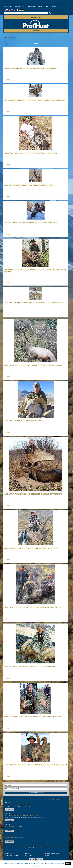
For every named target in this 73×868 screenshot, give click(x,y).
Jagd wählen (36, 31)
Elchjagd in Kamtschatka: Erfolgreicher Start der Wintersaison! (31, 222)
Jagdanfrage (28, 855)
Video (47, 7)
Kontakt (54, 7)
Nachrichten (15, 37)
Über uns (17, 7)
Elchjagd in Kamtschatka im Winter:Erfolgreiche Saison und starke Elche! (35, 100)
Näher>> (8, 80)
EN (11, 10)
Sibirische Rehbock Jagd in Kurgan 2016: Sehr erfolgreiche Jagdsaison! (33, 717)
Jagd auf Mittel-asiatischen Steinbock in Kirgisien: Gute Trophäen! (31, 548)
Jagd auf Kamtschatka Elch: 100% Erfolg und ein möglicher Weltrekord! (33, 494)
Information (32, 7)
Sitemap (47, 855)
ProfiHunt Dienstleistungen (52, 854)
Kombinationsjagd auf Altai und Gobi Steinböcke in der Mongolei (31, 153)
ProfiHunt (7, 37)
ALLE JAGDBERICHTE (36, 847)
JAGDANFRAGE (36, 17)
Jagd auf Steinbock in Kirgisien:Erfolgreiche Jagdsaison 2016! (29, 185)
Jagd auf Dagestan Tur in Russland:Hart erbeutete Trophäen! (30, 666)
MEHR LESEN (9, 809)
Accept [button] (68, 863)
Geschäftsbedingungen (12, 855)
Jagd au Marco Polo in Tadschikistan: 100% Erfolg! (24, 421)
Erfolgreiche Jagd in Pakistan (14, 837)
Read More (36, 866)
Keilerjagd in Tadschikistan (13, 826)
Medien (40, 7)
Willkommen (8, 7)
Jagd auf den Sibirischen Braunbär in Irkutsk (19, 805)
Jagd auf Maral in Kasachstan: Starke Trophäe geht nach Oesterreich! (33, 365)
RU (6, 10)
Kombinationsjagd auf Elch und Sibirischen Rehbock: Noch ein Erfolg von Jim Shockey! (35, 271)
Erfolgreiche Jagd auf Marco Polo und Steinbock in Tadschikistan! (31, 68)
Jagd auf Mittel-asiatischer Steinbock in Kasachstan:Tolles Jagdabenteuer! (36, 765)
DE (21, 10)
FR (16, 10)
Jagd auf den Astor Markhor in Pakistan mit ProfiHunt (21, 816)
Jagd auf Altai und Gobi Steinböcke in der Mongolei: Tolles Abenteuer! (33, 607)
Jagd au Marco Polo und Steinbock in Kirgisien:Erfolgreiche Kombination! (34, 303)
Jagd (24, 7)
